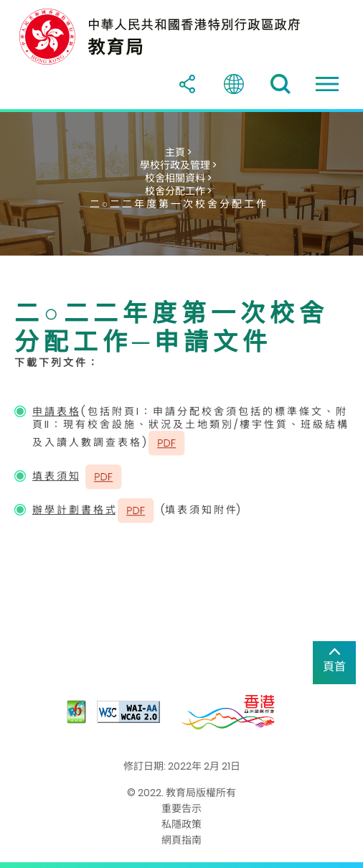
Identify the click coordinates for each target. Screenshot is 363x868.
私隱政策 (181, 824)
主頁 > (178, 152)
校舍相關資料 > (178, 178)
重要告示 (181, 808)
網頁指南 (181, 840)
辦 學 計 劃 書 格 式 (74, 510)
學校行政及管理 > (178, 165)
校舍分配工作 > (178, 191)
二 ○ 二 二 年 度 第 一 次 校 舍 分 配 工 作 (178, 204)
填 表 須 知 (56, 476)
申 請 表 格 (56, 411)
